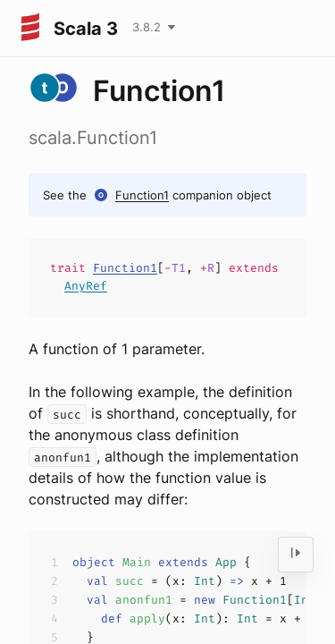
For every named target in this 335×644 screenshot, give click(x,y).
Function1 (142, 195)
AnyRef (86, 286)
